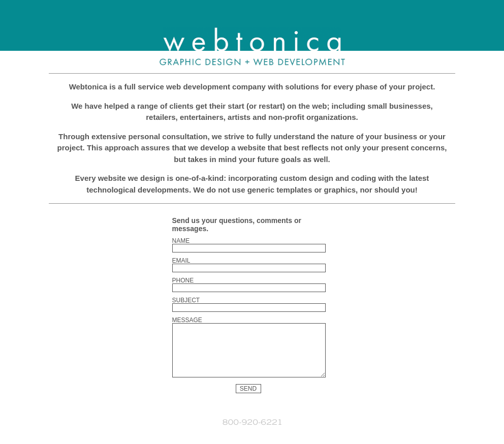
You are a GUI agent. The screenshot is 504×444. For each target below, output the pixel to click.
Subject (186, 300)
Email (181, 261)
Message (187, 320)
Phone (183, 280)
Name (181, 241)
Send (248, 399)
